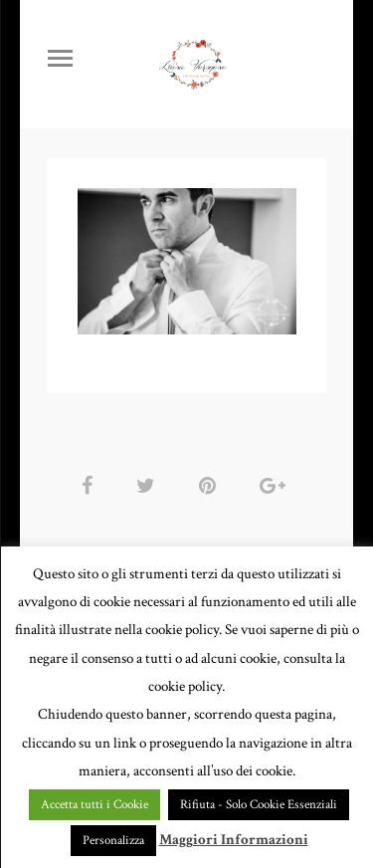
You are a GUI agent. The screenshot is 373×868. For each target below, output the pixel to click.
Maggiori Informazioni (234, 840)
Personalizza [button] (113, 841)
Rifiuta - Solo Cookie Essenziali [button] (259, 805)
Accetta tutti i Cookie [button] (94, 805)
